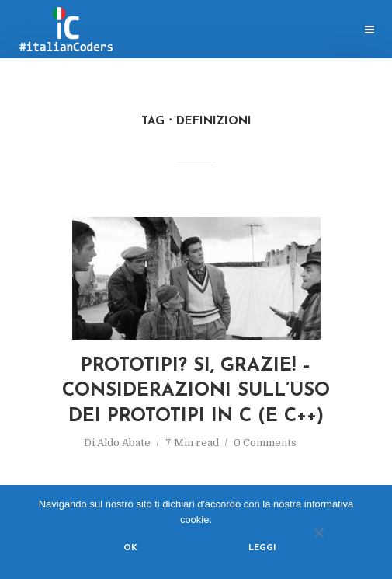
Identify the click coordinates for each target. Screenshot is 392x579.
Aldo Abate (124, 443)
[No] (318, 532)
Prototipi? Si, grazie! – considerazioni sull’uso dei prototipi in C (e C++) (196, 391)
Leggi (262, 548)
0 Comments (265, 443)
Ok (130, 548)
